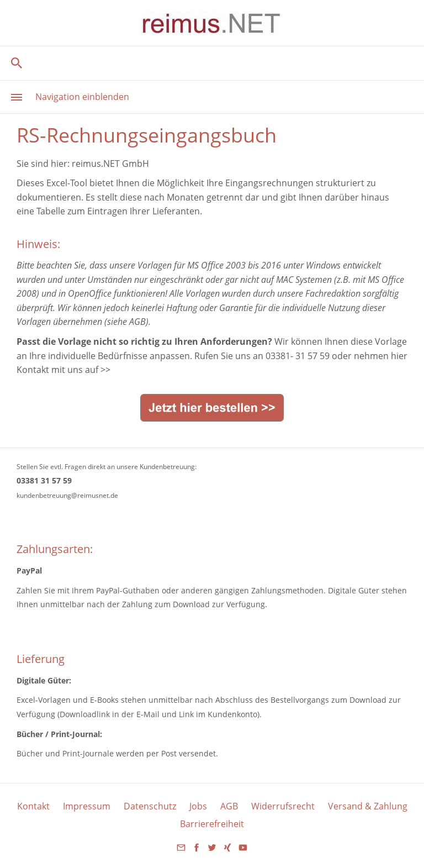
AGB (229, 806)
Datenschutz (150, 806)
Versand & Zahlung (368, 806)
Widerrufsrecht (283, 806)
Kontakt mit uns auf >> (63, 370)
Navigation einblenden (82, 97)
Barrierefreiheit (212, 824)
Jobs (198, 806)
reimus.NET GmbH (110, 164)
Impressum (87, 806)
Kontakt (33, 806)
